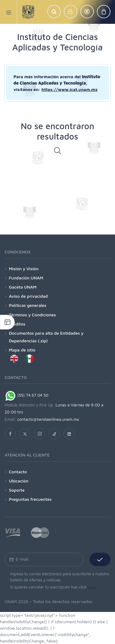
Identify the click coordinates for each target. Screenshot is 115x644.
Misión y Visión (24, 269)
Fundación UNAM (26, 278)
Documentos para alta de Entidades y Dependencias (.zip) (46, 337)
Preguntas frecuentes (30, 499)
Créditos (17, 324)
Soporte (17, 490)
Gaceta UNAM (23, 287)
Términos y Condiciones (32, 315)
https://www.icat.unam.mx (69, 89)
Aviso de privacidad (28, 296)
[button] (54, 12)
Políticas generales (28, 305)
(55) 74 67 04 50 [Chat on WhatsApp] (27, 395)
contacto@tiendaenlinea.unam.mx (48, 419)
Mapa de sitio (22, 350)
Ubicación (19, 481)
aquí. (92, 587)
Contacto (18, 472)
